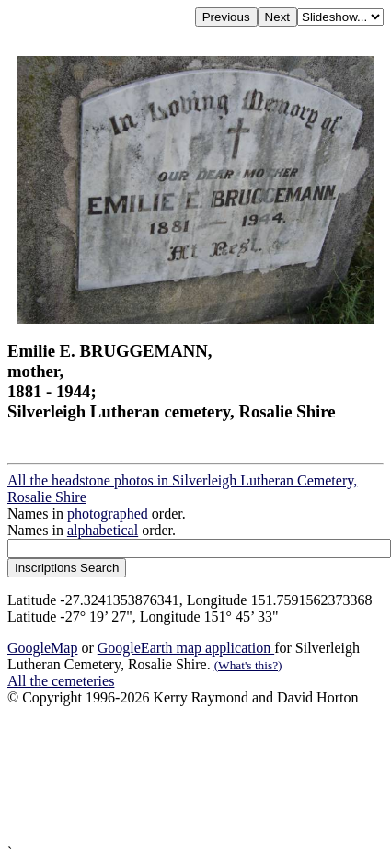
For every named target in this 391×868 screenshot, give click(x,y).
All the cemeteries (61, 681)
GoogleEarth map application (186, 648)
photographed (108, 514)
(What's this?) (248, 665)
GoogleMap (42, 648)
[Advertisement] (190, 775)
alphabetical (103, 530)
